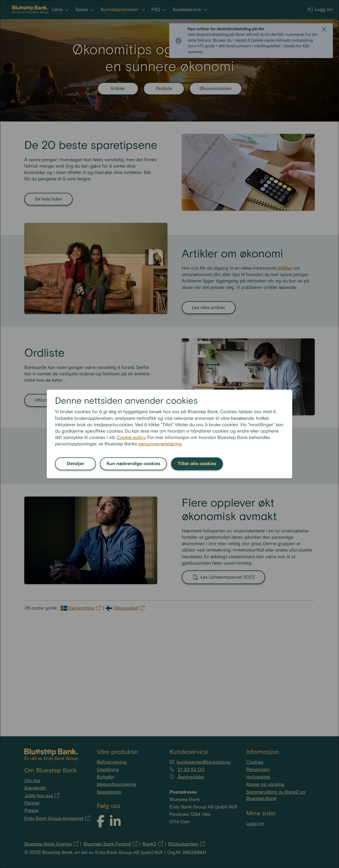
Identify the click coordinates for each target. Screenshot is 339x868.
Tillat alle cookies (197, 464)
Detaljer (75, 464)
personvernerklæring (160, 444)
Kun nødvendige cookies (133, 464)
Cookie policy (131, 438)
